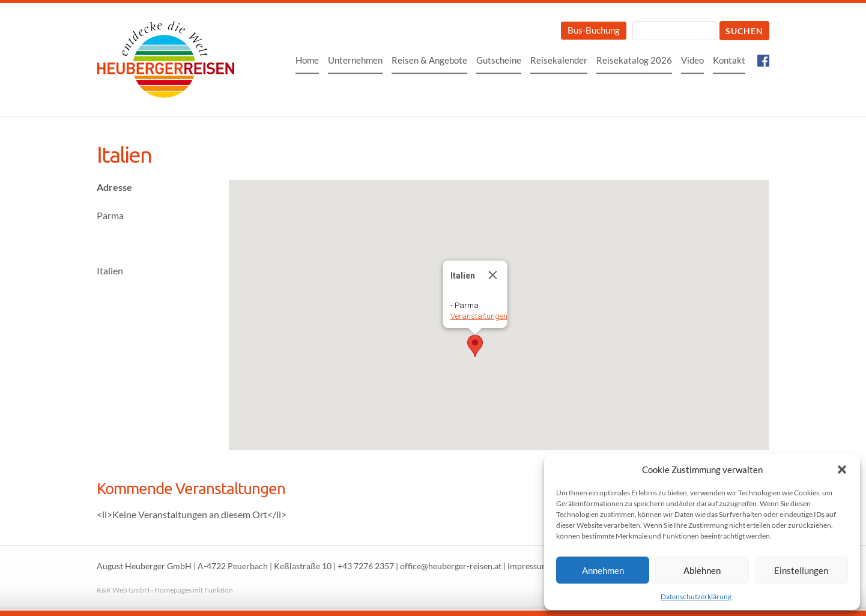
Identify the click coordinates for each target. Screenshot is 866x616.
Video (692, 60)
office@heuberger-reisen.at (451, 566)
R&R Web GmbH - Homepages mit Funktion (165, 590)
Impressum (528, 566)
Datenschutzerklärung (696, 596)
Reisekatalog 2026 (634, 60)
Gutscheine (499, 60)
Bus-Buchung (594, 30)
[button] (842, 470)
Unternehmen (355, 60)
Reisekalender (559, 60)
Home (307, 60)
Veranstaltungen (479, 316)
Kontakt (729, 60)
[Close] (493, 275)
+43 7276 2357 (366, 566)
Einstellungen (801, 570)
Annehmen (603, 570)
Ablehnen (702, 570)
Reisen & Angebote (429, 60)
